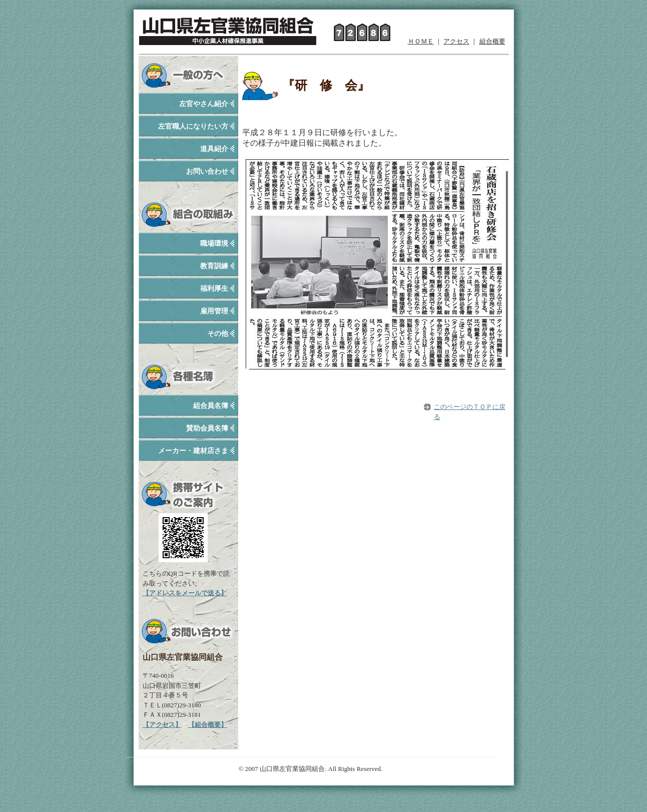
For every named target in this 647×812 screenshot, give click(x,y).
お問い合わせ (207, 171)
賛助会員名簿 (207, 428)
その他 (218, 334)
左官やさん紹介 (204, 104)
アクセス (456, 41)
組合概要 (492, 41)
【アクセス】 (162, 725)
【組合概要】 (208, 725)
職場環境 (214, 244)
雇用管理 (214, 311)
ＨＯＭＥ (421, 41)
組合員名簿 (211, 406)
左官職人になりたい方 (193, 126)
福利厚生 (214, 289)
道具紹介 (214, 149)
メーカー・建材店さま (193, 451)
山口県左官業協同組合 (228, 29)
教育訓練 (214, 266)
